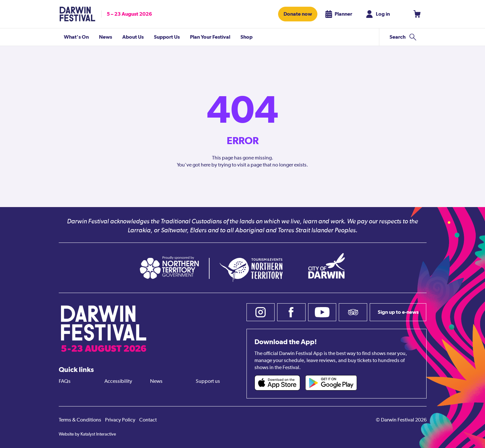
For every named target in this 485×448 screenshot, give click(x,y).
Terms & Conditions (80, 420)
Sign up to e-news (398, 312)
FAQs (65, 382)
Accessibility (118, 382)
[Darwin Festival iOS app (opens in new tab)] (277, 383)
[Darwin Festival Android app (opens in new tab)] (331, 383)
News (156, 382)
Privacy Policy (120, 420)
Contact (148, 420)
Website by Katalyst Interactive (87, 434)
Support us (208, 382)
